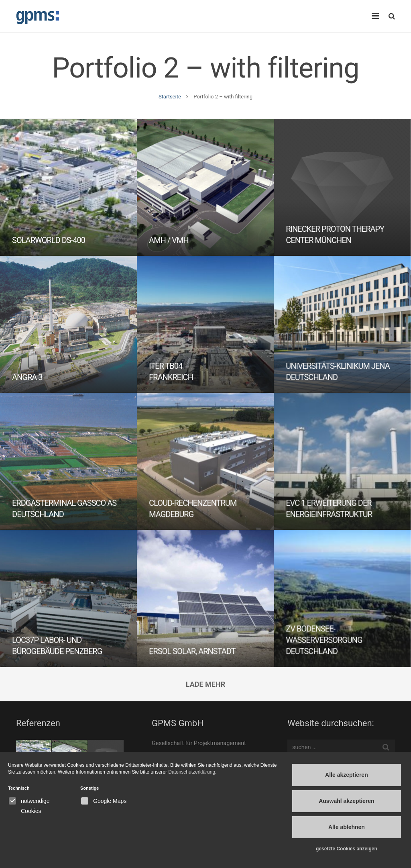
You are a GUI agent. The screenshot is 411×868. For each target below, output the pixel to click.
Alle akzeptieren (347, 775)
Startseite (170, 97)
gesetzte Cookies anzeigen (347, 849)
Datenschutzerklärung (192, 772)
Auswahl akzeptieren (347, 801)
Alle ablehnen (347, 827)
